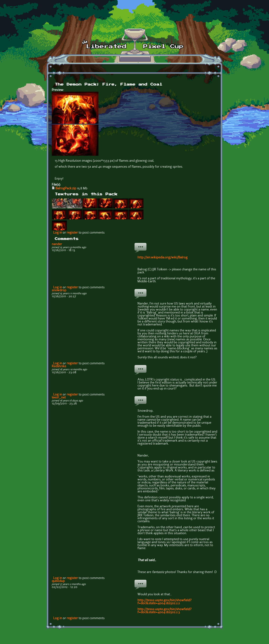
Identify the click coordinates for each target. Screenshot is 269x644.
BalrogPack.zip (66, 189)
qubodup (58, 581)
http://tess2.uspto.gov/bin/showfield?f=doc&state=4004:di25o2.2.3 (164, 611)
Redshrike (59, 367)
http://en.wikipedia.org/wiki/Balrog (163, 258)
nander (57, 244)
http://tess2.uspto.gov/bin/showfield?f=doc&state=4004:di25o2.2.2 (164, 602)
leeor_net (59, 398)
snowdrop (59, 291)
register (72, 233)
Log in (58, 233)
